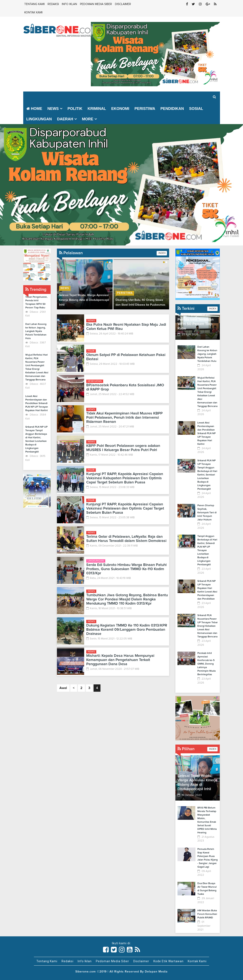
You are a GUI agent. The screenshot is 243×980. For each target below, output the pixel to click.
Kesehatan (95, 381)
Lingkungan (39, 119)
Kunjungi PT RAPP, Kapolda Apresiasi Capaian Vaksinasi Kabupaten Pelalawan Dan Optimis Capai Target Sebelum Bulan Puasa (125, 478)
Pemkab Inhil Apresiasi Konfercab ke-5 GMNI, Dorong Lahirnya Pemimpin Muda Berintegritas (206, 664)
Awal (63, 688)
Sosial (196, 109)
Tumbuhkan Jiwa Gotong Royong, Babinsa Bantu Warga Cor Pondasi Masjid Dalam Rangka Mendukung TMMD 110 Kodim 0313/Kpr (127, 599)
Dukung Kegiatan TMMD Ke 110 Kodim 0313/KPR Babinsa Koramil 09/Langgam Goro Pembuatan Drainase (127, 630)
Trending (36, 290)
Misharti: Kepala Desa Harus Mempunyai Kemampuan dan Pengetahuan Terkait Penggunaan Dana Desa (120, 660)
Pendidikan (172, 109)
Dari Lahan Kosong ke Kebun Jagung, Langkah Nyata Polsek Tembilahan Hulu (36, 331)
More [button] (88, 119)
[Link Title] (106, 950)
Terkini (186, 309)
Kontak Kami (33, 13)
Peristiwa (145, 109)
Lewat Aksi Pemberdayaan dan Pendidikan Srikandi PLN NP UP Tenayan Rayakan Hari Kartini (37, 403)
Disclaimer (123, 4)
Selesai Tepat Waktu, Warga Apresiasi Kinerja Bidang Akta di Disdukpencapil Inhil (84, 300)
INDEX (162, 253)
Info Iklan (69, 4)
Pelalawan (71, 253)
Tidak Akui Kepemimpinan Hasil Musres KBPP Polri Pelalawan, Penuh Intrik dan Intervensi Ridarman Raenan (124, 418)
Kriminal (97, 109)
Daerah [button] (65, 119)
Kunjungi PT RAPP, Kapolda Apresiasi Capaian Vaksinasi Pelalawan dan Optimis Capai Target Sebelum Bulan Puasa (125, 508)
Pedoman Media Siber (96, 4)
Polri (91, 351)
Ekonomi (120, 109)
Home (34, 109)
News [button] (53, 109)
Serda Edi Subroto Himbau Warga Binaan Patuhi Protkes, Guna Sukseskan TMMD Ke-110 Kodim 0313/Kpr (126, 569)
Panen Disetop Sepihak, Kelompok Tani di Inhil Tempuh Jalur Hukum (207, 513)
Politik (75, 109)
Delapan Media (156, 972)
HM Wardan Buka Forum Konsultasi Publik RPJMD (207, 914)
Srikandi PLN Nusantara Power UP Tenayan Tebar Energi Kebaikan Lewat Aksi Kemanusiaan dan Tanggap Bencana (208, 626)
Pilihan (186, 749)
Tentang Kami (34, 4)
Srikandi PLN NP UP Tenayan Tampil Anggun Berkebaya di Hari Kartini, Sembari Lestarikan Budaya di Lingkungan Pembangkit (207, 475)
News (65, 288)
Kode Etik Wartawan (168, 961)
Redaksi (53, 4)
